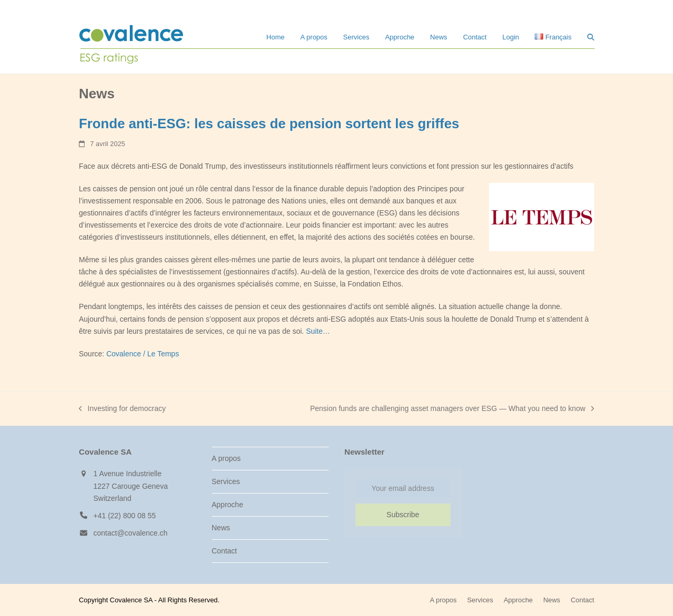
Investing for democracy (122, 409)
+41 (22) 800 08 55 (125, 516)
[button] (591, 37)
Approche (228, 505)
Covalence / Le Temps (142, 354)
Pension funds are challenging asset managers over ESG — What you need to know (452, 409)
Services (226, 481)
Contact (225, 551)
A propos (226, 458)
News (221, 528)
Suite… (318, 331)
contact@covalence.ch (131, 533)
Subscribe (403, 515)
